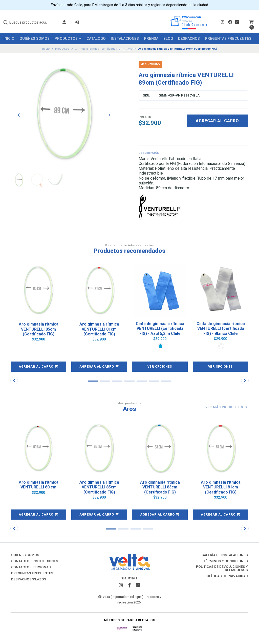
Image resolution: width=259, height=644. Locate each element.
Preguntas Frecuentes (228, 39)
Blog (168, 39)
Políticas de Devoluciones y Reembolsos (222, 569)
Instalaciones (125, 39)
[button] (38, 367)
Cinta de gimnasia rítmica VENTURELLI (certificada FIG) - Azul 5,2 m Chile (160, 329)
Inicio (9, 39)
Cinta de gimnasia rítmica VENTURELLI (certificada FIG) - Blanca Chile (221, 329)
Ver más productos (227, 408)
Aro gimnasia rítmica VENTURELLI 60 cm (39, 485)
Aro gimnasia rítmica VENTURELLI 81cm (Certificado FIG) (99, 329)
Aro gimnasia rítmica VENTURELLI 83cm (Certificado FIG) (160, 488)
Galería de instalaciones (225, 556)
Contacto (130, 50)
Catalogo (96, 39)
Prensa (151, 39)
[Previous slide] (19, 115)
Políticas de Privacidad (226, 577)
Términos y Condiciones (226, 562)
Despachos (189, 39)
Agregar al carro (217, 121)
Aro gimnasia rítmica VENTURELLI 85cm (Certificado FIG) (39, 329)
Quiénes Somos (35, 39)
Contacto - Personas (31, 568)
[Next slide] (110, 115)
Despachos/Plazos (29, 580)
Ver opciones (160, 367)
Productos (68, 39)
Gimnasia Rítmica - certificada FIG (98, 49)
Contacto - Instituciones (35, 562)
